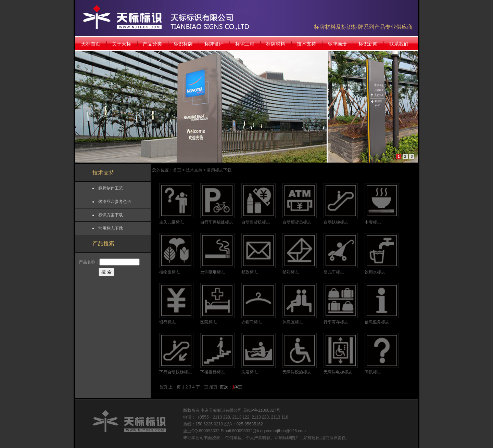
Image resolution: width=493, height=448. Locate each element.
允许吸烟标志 (213, 272)
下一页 (202, 387)
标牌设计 (214, 44)
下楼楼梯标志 (213, 372)
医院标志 (208, 322)
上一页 (175, 387)
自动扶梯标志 (336, 222)
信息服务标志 (377, 322)
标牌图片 (291, 438)
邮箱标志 (291, 272)
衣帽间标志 (252, 322)
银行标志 (167, 322)
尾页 (213, 387)
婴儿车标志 (334, 272)
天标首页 (91, 44)
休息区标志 (293, 322)
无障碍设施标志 (297, 372)
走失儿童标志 (172, 222)
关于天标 (122, 44)
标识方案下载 (111, 215)
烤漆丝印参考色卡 (115, 202)
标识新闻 (368, 44)
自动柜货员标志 (297, 222)
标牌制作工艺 (111, 188)
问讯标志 (373, 372)
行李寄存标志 (336, 322)
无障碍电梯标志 (338, 372)
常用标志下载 (111, 228)
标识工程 (245, 44)
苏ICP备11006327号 (262, 410)
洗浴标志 (250, 372)
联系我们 (399, 44)
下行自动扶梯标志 (176, 372)
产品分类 (152, 44)
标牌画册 (337, 44)
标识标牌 (183, 44)
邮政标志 (250, 272)
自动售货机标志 (256, 222)
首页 (177, 170)
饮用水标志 (375, 272)
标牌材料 (276, 44)
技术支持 (306, 44)
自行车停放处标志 (217, 222)
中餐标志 (373, 222)
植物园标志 (169, 272)
